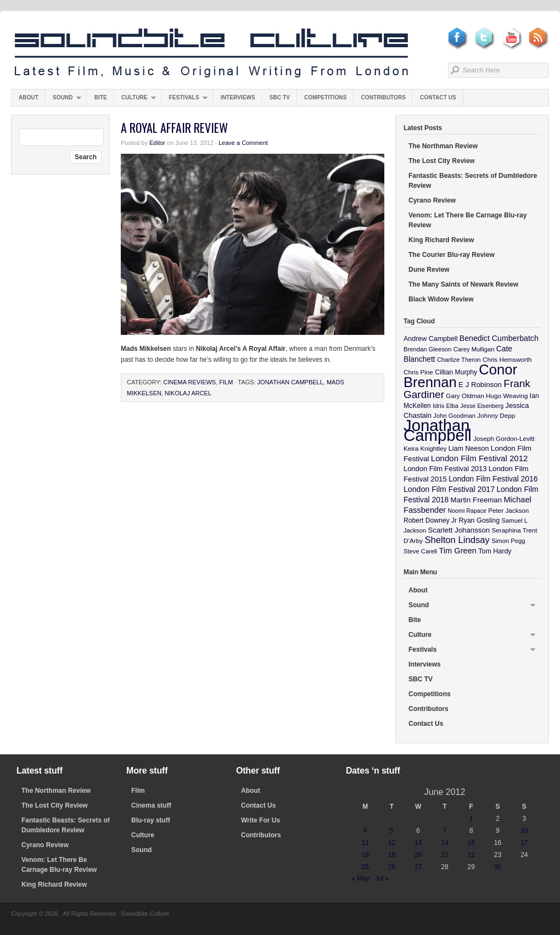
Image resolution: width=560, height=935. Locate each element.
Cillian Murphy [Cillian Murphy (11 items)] (456, 372)
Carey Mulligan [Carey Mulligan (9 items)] (474, 349)
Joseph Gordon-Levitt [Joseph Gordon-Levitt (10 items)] (504, 438)
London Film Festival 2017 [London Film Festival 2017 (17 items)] (449, 489)
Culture (135, 100)
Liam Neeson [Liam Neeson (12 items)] (469, 449)
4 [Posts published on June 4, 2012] (365, 831)
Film (226, 382)
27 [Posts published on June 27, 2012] (418, 867)
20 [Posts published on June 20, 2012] (418, 855)
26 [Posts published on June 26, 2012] (392, 867)
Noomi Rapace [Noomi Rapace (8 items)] (467, 511)
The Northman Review (443, 146)
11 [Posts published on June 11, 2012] (365, 843)
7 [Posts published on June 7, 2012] (445, 831)
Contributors (383, 97)
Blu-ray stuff (151, 820)
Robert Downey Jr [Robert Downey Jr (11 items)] (430, 520)
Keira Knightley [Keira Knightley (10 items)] (425, 448)
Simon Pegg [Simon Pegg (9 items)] (508, 541)
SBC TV (280, 97)
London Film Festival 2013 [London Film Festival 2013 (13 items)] (445, 469)
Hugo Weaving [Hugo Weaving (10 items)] (507, 396)
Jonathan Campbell (290, 382)
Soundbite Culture (211, 53)
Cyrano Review (432, 200)
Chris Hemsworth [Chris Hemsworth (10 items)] (507, 359)
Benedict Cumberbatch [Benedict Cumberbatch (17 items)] (499, 338)
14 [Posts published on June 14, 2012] (444, 843)
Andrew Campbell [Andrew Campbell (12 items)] (430, 339)
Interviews (238, 97)
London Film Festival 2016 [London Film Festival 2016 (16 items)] (493, 479)
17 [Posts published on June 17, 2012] (524, 843)
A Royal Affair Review (174, 127)
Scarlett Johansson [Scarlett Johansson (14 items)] (459, 530)
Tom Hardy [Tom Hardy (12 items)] (495, 551)
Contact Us (438, 97)
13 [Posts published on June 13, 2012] (418, 843)
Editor (157, 143)
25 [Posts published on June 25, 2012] (365, 867)
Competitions (325, 97)
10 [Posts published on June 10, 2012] (524, 831)
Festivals (185, 100)
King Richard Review (441, 240)
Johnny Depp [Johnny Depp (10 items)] (496, 415)
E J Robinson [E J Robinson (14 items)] (480, 385)
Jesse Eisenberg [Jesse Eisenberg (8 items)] (482, 406)
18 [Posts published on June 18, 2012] (365, 855)
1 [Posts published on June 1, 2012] (471, 819)
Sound (63, 100)
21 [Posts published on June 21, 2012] (444, 855)
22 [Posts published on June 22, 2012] (471, 855)
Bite (101, 97)
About (29, 97)
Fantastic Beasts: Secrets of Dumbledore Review (473, 181)
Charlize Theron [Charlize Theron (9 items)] (459, 360)
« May (360, 878)
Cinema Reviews (189, 382)
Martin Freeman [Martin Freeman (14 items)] (477, 500)
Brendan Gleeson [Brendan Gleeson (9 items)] (427, 349)
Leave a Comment (243, 143)
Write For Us (261, 820)
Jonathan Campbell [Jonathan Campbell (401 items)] (438, 430)
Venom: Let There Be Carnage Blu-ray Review (467, 220)
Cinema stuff (151, 805)
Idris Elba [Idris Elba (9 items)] (446, 406)
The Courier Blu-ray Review (452, 255)
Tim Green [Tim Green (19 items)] (457, 551)
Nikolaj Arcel (188, 393)
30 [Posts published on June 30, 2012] (498, 867)
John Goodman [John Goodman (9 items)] (454, 416)
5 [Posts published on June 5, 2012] (392, 831)
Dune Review (429, 270)
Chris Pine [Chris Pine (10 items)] (418, 372)
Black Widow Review (441, 299)
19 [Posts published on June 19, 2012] (392, 855)
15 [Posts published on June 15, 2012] (471, 843)
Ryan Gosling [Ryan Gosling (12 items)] (479, 520)
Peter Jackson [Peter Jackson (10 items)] (508, 510)
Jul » (382, 878)
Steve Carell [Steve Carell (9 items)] (420, 551)
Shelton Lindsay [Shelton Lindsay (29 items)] (457, 540)
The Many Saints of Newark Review (463, 284)
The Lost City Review (442, 161)
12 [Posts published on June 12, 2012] (392, 843)
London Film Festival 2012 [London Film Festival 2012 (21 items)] (480, 458)
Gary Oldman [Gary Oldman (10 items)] (465, 396)
